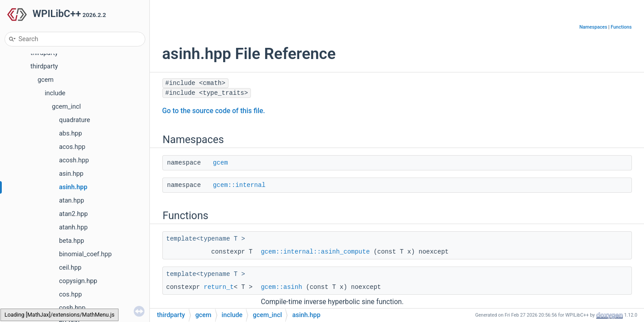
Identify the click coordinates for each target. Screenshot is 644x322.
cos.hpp (70, 294)
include (55, 93)
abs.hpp (70, 133)
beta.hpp (72, 241)
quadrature (75, 120)
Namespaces (593, 27)
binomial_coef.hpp (85, 254)
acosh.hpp (74, 160)
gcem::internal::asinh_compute (315, 252)
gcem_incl (66, 107)
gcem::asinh (281, 287)
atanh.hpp (73, 227)
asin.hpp (71, 174)
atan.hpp (72, 201)
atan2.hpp (73, 214)
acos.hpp (72, 147)
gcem (46, 80)
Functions (621, 27)
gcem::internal (239, 185)
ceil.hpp (70, 268)
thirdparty (44, 66)
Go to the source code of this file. (214, 111)
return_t (219, 287)
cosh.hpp (72, 308)
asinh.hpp (73, 187)
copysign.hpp (78, 281)
